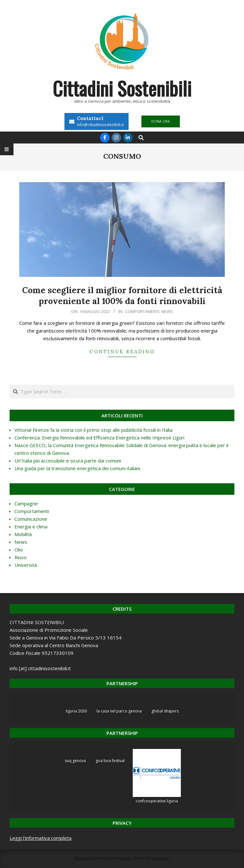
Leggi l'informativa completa (41, 838)
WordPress (160, 858)
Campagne (26, 503)
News (167, 311)
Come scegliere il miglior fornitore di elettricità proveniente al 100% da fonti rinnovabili (122, 296)
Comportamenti (142, 311)
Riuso (21, 557)
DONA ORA (161, 121)
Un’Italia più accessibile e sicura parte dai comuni (68, 461)
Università (26, 565)
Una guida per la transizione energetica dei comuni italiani (77, 468)
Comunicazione (31, 519)
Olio (19, 550)
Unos (127, 858)
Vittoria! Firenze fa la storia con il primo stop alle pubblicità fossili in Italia (93, 430)
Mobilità (23, 534)
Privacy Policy (86, 858)
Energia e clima (31, 526)
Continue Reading (122, 352)
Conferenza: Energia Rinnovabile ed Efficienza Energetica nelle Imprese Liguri (99, 438)
